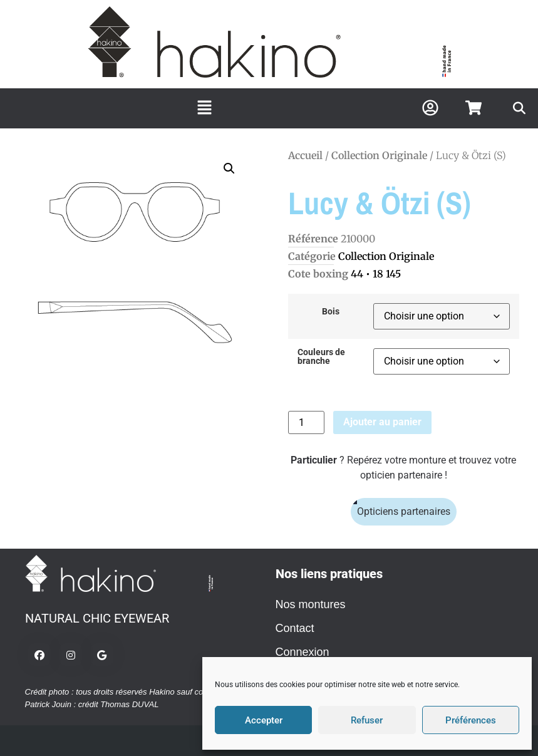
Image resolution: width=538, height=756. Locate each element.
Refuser (367, 720)
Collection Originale (379, 155)
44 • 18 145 (376, 274)
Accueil (305, 155)
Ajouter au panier (382, 422)
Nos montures (311, 604)
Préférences (471, 720)
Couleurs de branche (321, 357)
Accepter (264, 720)
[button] (204, 108)
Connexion (303, 652)
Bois (331, 312)
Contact (295, 628)
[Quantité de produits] (306, 422)
